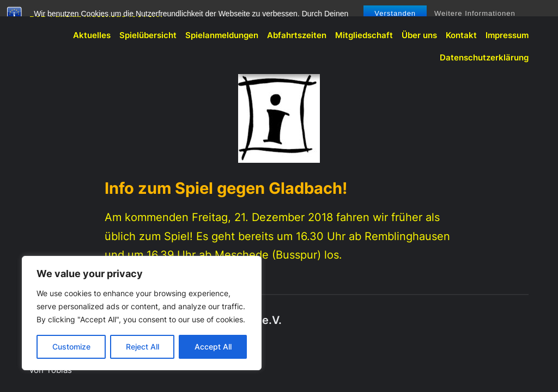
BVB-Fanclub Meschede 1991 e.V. (96, 14)
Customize (71, 347)
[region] (142, 313)
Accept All (213, 347)
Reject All (142, 347)
